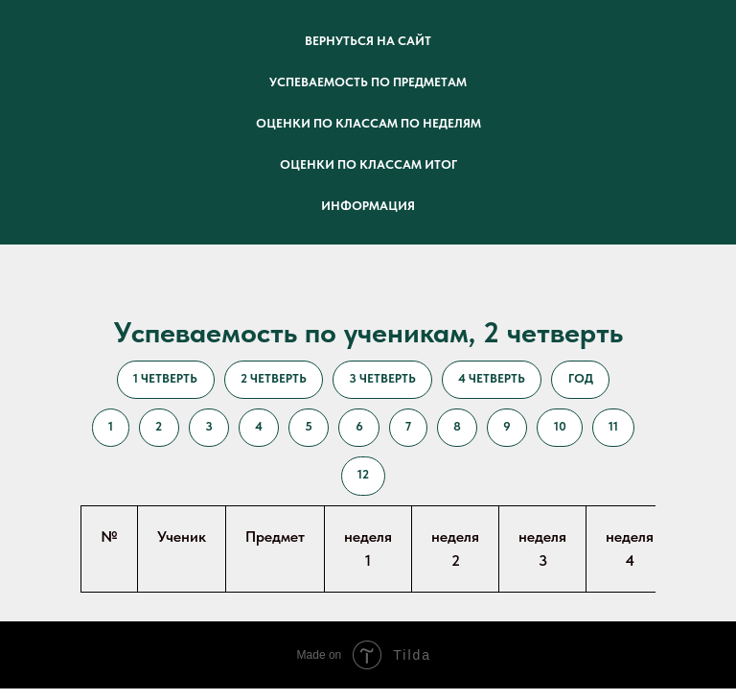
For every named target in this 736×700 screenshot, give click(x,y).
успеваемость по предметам (368, 82)
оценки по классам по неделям (368, 123)
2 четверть (270, 380)
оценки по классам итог (368, 164)
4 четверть (495, 380)
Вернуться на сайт (368, 41)
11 (334, 484)
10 (602, 432)
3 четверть (382, 380)
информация (368, 206)
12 (391, 484)
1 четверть (159, 380)
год (587, 380)
